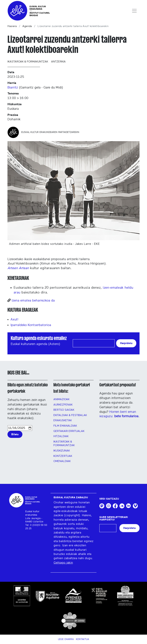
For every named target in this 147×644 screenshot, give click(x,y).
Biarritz (13, 87)
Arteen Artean (18, 268)
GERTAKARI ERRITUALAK (69, 431)
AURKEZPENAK (63, 405)
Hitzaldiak (61, 436)
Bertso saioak (64, 410)
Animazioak (61, 399)
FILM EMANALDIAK (65, 426)
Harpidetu (126, 343)
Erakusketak (63, 420)
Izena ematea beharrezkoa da (33, 300)
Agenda (27, 26)
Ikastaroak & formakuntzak (28, 62)
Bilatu (15, 434)
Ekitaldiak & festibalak (70, 415)
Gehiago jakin (63, 563)
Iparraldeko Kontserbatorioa (31, 325)
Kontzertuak (63, 456)
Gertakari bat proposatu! (118, 385)
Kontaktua (82, 639)
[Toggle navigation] (134, 11)
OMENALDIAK (62, 461)
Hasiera (12, 26)
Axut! (14, 319)
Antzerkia (58, 62)
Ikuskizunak (62, 451)
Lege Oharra (66, 639)
